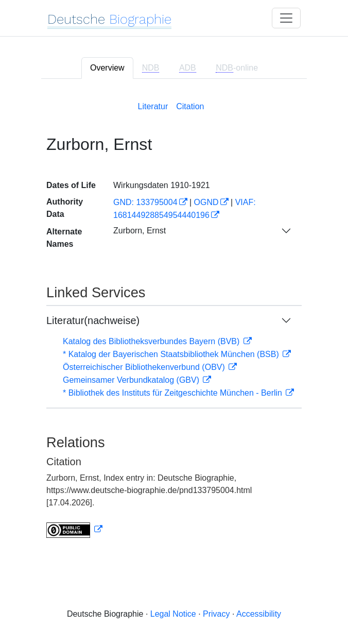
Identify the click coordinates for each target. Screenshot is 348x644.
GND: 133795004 (145, 202)
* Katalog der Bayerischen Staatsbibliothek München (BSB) (172, 354)
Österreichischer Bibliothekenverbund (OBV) (145, 367)
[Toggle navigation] (286, 18)
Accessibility (259, 614)
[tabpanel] (174, 318)
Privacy (216, 614)
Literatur (153, 106)
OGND (206, 202)
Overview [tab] (107, 68)
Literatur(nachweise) (93, 320)
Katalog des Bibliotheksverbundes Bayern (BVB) (152, 341)
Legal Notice (173, 614)
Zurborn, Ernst (140, 231)
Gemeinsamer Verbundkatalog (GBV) (132, 380)
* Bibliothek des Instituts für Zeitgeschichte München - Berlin (173, 393)
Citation (190, 106)
